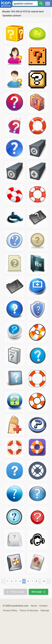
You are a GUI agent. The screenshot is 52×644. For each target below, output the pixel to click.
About (34, 606)
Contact (43, 606)
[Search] (41, 3)
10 (44, 581)
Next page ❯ (38, 592)
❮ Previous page (16, 592)
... (40, 581)
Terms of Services (29, 610)
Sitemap (45, 610)
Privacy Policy (10, 610)
